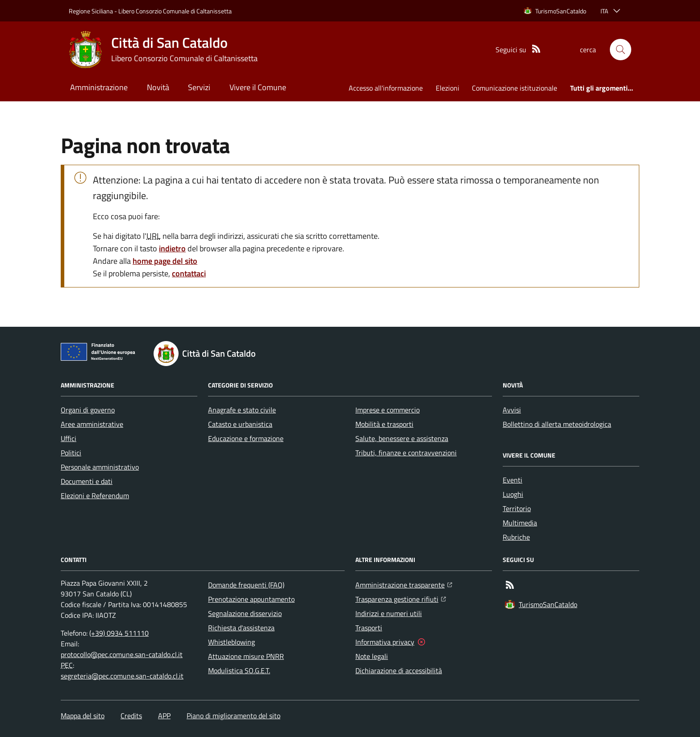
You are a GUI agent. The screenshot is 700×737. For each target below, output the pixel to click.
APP (164, 716)
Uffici (69, 438)
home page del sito (165, 261)
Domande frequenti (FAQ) (246, 585)
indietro (172, 248)
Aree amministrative (92, 424)
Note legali (372, 656)
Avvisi (512, 410)
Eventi (512, 480)
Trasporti (369, 628)
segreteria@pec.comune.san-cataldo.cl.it (122, 676)
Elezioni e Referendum (95, 495)
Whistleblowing (231, 642)
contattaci (189, 273)
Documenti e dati (87, 481)
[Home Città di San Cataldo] (163, 50)
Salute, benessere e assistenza (402, 438)
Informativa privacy (385, 642)
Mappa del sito (83, 716)
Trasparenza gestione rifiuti (401, 598)
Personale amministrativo (100, 467)
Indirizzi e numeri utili (389, 613)
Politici (71, 453)
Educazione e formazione (246, 438)
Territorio (517, 508)
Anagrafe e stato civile (242, 410)
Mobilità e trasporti (384, 424)
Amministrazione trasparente (404, 584)
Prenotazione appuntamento (251, 599)
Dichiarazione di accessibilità (399, 670)
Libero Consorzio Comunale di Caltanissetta (175, 11)
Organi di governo (88, 410)
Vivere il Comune (258, 87)
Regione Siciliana (91, 11)
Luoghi (513, 494)
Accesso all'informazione (386, 88)
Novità (158, 87)
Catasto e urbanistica (240, 424)
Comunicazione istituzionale (515, 88)
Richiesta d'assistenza (241, 628)
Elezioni (448, 88)
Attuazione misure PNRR (246, 656)
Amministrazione (99, 87)
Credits (131, 716)
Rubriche (516, 537)
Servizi (199, 87)
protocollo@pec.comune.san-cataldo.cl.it (122, 654)
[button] (621, 50)
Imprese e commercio (387, 410)
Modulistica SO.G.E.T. (239, 670)
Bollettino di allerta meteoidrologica (557, 424)
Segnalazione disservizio (245, 613)
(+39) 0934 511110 (119, 633)
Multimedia (520, 523)
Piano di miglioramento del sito (233, 716)
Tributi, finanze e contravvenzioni (406, 453)
